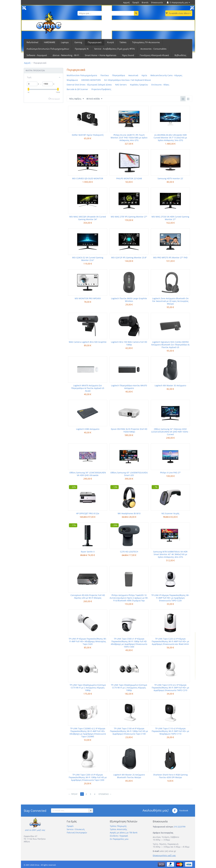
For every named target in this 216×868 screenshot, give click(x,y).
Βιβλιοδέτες (180, 55)
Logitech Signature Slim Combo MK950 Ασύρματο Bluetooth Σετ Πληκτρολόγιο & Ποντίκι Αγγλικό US (170, 345)
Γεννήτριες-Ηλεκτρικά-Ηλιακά (154, 55)
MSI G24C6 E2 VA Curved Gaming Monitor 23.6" (88, 259)
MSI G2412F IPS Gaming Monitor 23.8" (129, 258)
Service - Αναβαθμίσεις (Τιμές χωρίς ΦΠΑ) (114, 49)
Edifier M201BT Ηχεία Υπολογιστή (88, 135)
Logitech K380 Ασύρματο (88, 429)
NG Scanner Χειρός (170, 513)
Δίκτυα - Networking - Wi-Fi (66, 55)
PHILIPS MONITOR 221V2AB (129, 178)
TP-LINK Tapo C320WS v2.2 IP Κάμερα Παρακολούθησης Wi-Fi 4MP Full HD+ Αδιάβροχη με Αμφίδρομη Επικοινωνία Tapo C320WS (88, 732)
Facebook (180, 811)
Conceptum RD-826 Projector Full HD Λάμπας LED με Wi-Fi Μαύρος (88, 597)
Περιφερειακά (95, 42)
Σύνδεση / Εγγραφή (119, 836)
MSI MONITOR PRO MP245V (88, 298)
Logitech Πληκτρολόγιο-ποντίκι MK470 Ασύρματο (129, 387)
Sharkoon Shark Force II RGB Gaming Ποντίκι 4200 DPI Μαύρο (170, 776)
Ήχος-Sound (128, 55)
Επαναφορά (55, 99)
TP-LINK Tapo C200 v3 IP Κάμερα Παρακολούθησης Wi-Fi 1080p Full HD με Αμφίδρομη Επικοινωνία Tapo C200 (88, 777)
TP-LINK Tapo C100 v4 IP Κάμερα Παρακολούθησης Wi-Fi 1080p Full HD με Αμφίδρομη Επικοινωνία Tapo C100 (129, 731)
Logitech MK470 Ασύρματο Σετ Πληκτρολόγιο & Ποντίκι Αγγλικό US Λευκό (88, 388)
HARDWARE (50, 42)
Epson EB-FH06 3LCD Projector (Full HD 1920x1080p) (129, 430)
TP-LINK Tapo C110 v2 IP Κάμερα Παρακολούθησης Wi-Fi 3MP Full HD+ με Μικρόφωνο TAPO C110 (170, 731)
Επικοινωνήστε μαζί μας (164, 855)
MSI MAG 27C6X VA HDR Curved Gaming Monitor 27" (170, 218)
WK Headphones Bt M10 (129, 513)
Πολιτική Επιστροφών (77, 833)
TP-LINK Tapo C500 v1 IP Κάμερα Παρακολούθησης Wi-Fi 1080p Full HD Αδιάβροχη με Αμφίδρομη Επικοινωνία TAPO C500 (129, 643)
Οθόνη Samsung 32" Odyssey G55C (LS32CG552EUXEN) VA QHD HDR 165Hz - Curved (170, 432)
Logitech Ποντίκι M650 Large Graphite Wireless (129, 300)
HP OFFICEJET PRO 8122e (88, 513)
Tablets (123, 42)
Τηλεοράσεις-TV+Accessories (146, 42)
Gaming (78, 42)
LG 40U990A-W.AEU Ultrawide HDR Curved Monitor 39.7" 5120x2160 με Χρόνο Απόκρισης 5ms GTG (170, 138)
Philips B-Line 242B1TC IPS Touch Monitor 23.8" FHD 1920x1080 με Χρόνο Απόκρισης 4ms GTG (129, 138)
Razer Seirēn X (88, 552)
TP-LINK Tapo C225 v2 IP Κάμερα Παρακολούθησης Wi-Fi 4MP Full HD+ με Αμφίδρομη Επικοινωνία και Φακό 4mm (170, 641)
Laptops (65, 42)
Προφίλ (136, 2)
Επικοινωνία (157, 2)
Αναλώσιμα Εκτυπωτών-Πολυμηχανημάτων (48, 49)
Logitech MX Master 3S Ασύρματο (170, 385)
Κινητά (110, 42)
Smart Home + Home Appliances (101, 55)
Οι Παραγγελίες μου (119, 839)
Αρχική (126, 2)
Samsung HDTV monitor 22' (170, 178)
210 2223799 (179, 827)
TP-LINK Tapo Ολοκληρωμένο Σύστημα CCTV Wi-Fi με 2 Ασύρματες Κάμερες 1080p (88, 688)
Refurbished (32, 42)
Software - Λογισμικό (37, 55)
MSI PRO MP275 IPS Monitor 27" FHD (170, 258)
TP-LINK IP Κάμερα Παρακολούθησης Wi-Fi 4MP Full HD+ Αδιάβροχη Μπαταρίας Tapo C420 (88, 641)
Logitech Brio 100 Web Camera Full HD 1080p (129, 343)
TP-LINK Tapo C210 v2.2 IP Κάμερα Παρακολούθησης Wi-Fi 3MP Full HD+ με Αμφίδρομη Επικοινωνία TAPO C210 (170, 688)
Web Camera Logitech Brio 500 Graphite (88, 342)
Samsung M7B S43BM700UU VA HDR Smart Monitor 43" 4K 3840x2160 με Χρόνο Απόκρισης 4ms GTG (170, 554)
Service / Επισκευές (76, 829)
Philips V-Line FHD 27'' (170, 473)
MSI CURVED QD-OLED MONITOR (88, 178)
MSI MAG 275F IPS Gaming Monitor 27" (129, 217)
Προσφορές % (82, 49)
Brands (145, 2)
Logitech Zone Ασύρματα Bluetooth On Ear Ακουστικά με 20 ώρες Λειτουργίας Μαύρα (170, 301)
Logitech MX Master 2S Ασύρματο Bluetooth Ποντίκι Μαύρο (129, 776)
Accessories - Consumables (153, 49)
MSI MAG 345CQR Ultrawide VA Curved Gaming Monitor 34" (88, 218)
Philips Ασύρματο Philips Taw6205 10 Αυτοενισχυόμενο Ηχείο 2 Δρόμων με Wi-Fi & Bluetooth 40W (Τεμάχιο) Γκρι (129, 598)
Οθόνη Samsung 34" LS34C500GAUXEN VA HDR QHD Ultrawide (88, 474)
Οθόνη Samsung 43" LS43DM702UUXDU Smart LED (129, 474)
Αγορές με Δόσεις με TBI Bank (124, 833)
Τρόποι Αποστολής (118, 829)
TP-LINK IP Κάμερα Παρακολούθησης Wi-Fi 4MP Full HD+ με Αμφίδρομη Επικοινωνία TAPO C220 (170, 598)
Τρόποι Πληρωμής (118, 826)
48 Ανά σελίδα (94, 99)
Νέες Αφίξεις (77, 99)
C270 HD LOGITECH (129, 552)
